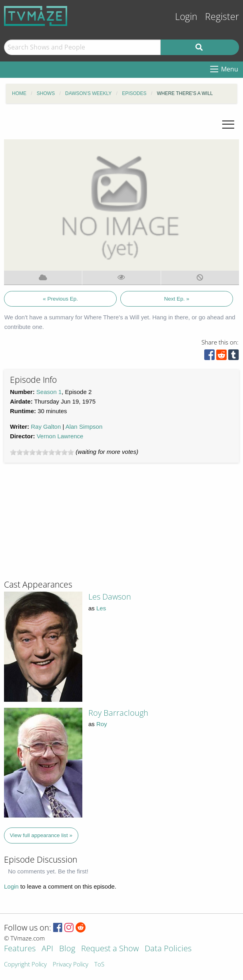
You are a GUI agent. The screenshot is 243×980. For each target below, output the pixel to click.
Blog (67, 949)
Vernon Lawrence (60, 436)
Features (20, 949)
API (47, 949)
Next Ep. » (177, 299)
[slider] (42, 452)
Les (101, 608)
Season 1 (49, 392)
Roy (102, 724)
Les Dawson (110, 597)
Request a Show (110, 949)
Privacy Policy (71, 965)
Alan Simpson (84, 427)
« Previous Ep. (60, 299)
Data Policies (168, 949)
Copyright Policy (25, 965)
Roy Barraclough (118, 713)
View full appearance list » (41, 835)
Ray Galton (46, 427)
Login (186, 17)
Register (222, 17)
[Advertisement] (64, 525)
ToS (99, 965)
